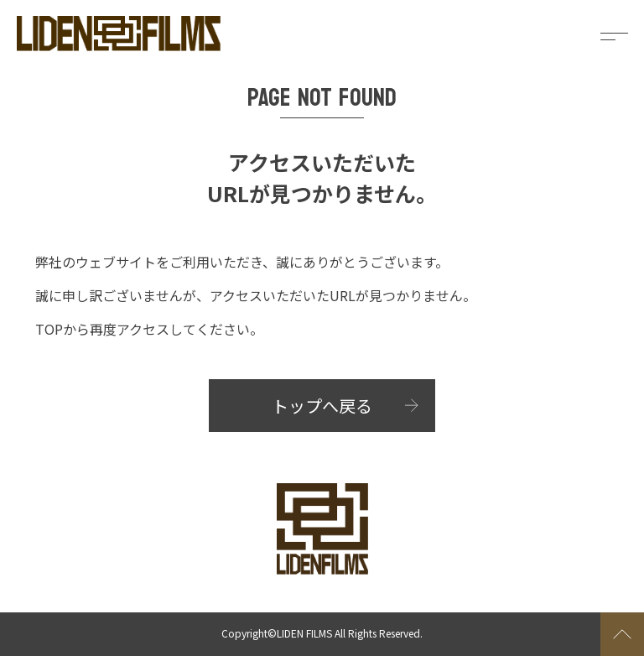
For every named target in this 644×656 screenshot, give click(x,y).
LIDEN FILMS (304, 633)
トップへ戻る (322, 406)
